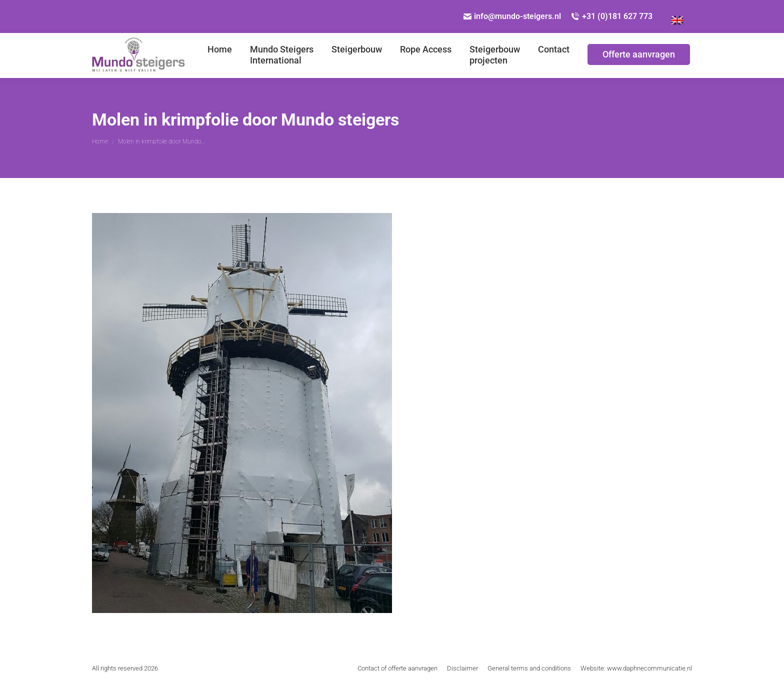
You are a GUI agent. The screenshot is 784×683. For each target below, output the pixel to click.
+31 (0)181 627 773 (612, 16)
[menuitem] (677, 16)
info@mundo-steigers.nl (512, 16)
